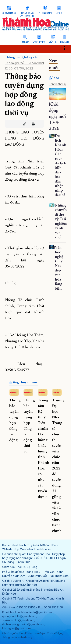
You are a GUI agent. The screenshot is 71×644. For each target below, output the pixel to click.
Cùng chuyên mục (24, 382)
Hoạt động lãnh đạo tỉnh (27, 15)
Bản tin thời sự (58, 84)
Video (55, 78)
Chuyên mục (9, 13)
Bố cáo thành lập (38, 63)
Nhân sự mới (45, 13)
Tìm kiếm (25, 42)
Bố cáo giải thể (14, 63)
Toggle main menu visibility (67, 48)
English (64, 42)
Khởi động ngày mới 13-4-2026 (57, 117)
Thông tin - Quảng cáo (21, 58)
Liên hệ (53, 42)
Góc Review (39, 42)
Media (59, 13)
